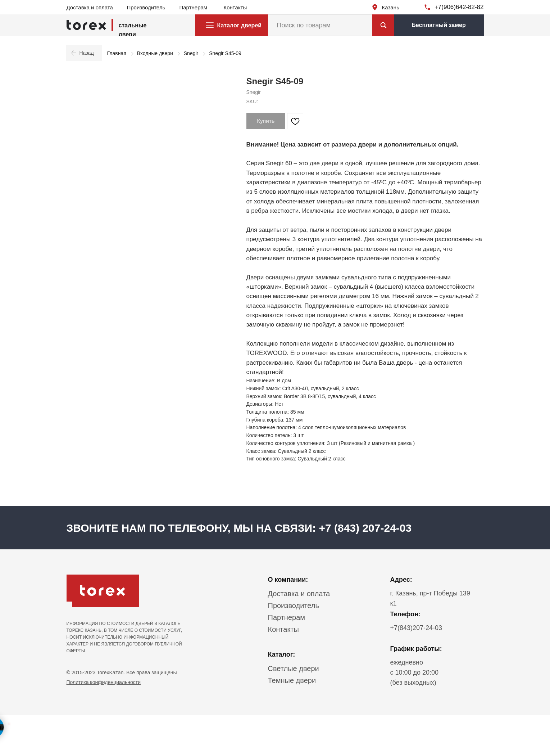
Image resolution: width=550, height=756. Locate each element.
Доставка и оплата (90, 7)
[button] (439, 25)
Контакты (235, 7)
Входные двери (155, 53)
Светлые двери (294, 669)
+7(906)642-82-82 (459, 7)
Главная (117, 53)
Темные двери (292, 680)
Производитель (146, 7)
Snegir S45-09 (225, 53)
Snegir (191, 53)
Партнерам (194, 7)
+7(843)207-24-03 (416, 628)
